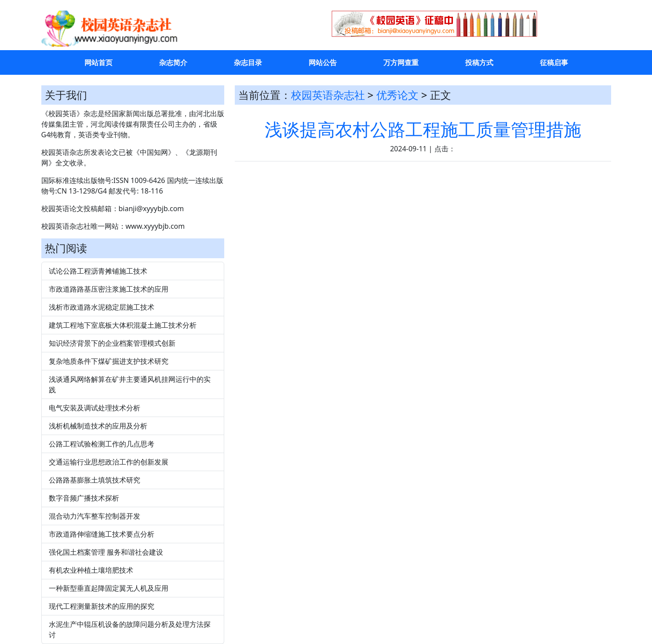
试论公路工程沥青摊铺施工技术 (98, 271)
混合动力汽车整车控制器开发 (95, 516)
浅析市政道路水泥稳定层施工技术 (102, 307)
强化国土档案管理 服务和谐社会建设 (106, 552)
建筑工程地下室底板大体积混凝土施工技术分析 (123, 325)
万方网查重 (401, 62)
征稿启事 (554, 62)
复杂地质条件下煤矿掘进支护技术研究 (109, 361)
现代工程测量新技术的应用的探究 (102, 606)
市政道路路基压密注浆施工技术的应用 (109, 289)
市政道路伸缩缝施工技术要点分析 (102, 534)
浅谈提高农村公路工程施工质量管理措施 (423, 129)
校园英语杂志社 (328, 95)
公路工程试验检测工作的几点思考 (102, 444)
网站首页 (98, 62)
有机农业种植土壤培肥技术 (91, 570)
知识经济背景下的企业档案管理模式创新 (112, 343)
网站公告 (323, 62)
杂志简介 (173, 62)
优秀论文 (397, 95)
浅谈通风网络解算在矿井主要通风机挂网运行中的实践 (130, 384)
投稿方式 (479, 62)
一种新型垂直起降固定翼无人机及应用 (109, 588)
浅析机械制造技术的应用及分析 (98, 426)
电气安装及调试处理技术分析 (95, 408)
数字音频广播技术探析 (84, 498)
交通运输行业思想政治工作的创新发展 (109, 462)
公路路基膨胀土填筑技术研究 (95, 480)
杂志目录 (248, 62)
